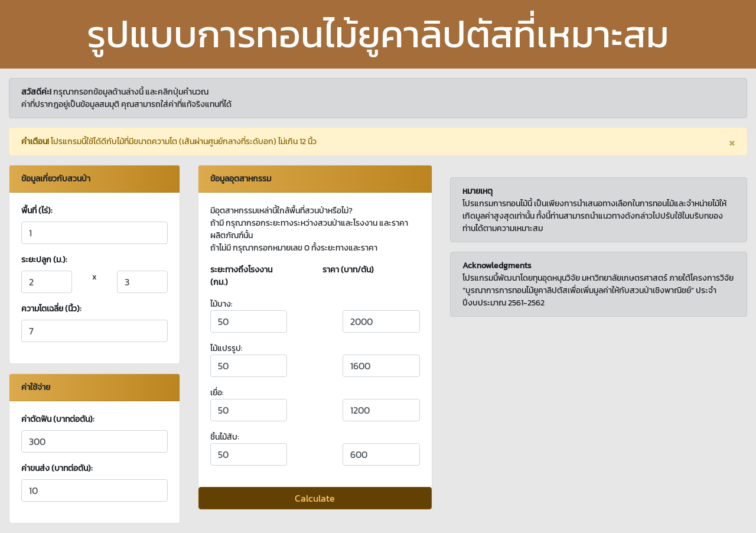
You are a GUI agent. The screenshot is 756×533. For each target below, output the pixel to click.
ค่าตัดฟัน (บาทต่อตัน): (58, 419)
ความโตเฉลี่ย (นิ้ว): (51, 309)
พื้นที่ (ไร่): (37, 211)
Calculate (315, 498)
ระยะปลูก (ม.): (44, 260)
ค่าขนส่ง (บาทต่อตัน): (57, 468)
